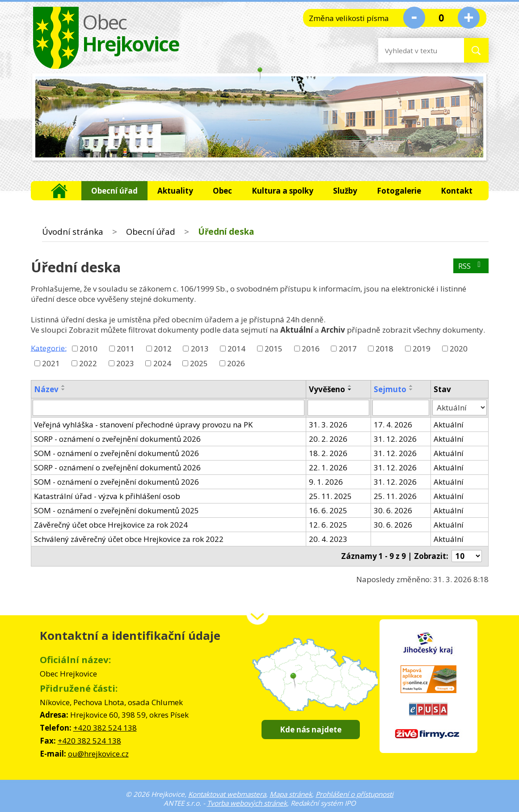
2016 (311, 349)
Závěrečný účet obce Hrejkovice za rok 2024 (111, 525)
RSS (471, 266)
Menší (414, 17)
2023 (125, 363)
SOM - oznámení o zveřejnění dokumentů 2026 (116, 453)
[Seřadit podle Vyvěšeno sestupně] (350, 389)
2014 (236, 349)
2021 (51, 363)
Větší (469, 17)
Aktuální (449, 425)
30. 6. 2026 (393, 510)
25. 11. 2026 (395, 496)
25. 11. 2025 (330, 496)
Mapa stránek (291, 794)
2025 (199, 363)
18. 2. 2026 (328, 453)
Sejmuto (390, 389)
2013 (200, 349)
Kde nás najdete (311, 730)
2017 (348, 349)
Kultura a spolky (283, 191)
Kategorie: (49, 348)
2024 (162, 363)
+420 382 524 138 (105, 728)
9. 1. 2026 (326, 482)
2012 (163, 349)
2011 (126, 349)
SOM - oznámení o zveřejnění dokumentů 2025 (116, 510)
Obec (222, 191)
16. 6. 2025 (328, 510)
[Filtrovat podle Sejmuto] (401, 408)
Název (46, 389)
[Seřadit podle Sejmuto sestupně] (411, 389)
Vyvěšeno (327, 389)
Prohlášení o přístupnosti (354, 794)
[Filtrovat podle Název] (169, 408)
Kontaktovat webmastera (227, 794)
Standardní (441, 17)
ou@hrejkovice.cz (98, 754)
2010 (89, 349)
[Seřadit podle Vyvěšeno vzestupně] (350, 386)
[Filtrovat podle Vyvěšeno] (338, 408)
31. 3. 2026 (328, 425)
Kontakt (457, 191)
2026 (236, 363)
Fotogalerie (399, 191)
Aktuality (175, 191)
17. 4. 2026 (393, 425)
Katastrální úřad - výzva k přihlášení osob (107, 496)
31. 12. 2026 (395, 439)
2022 (88, 363)
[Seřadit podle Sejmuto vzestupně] (411, 386)
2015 (274, 349)
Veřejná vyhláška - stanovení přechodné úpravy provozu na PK (143, 425)
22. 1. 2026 (328, 467)
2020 (459, 349)
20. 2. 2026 (328, 439)
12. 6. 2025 (328, 525)
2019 (422, 349)
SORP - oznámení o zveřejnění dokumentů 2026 (117, 439)
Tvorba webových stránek (247, 803)
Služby (345, 191)
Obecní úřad (114, 191)
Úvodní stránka (59, 191)
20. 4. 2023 (328, 539)
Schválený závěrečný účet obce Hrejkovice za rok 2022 (129, 539)
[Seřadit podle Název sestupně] (63, 389)
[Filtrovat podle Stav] (459, 408)
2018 (384, 349)
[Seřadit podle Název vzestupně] (63, 386)
